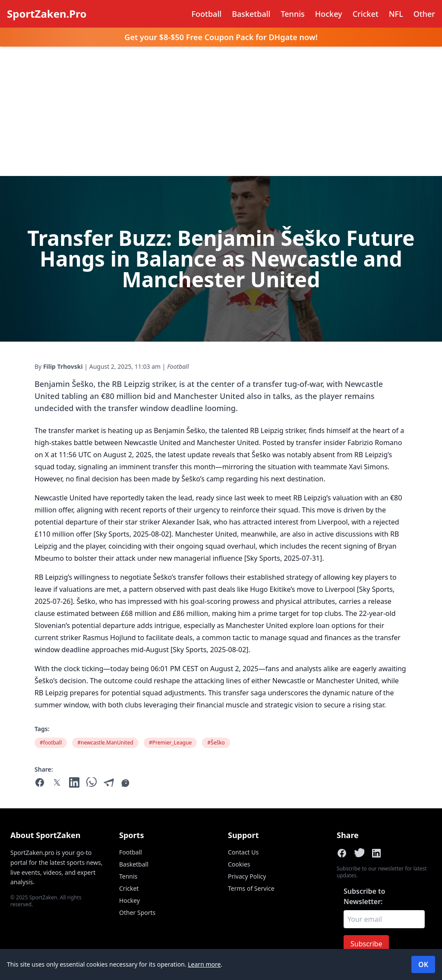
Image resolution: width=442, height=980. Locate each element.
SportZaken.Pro (47, 14)
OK (423, 964)
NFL (396, 14)
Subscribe (366, 944)
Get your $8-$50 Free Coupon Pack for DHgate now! (221, 37)
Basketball (251, 14)
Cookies (239, 864)
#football (51, 743)
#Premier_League (170, 743)
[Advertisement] (221, 111)
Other (424, 14)
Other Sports (137, 912)
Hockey (329, 14)
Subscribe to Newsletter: (364, 896)
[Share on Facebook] (342, 853)
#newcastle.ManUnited (105, 743)
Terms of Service (251, 888)
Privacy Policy (247, 876)
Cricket (366, 14)
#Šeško (216, 743)
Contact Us (243, 852)
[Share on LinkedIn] (376, 853)
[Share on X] (359, 853)
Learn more (204, 964)
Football (207, 14)
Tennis (292, 14)
